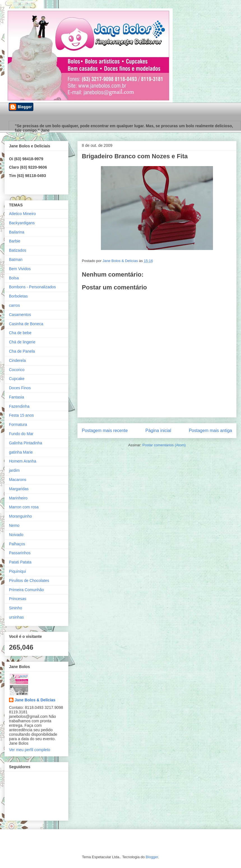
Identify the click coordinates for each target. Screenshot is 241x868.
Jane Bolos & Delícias (35, 700)
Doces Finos (20, 388)
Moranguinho (20, 516)
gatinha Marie (21, 452)
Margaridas (19, 489)
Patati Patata (20, 562)
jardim (14, 470)
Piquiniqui (18, 571)
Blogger (152, 857)
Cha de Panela (22, 351)
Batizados (18, 250)
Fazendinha (19, 406)
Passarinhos (20, 553)
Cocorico (17, 370)
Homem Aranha (23, 461)
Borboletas (18, 296)
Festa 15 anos (21, 415)
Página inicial (158, 431)
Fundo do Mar (21, 434)
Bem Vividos (20, 269)
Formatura (18, 424)
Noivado (16, 535)
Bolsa (14, 278)
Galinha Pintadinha (26, 443)
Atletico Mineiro (22, 214)
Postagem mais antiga (210, 431)
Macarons (18, 480)
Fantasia (17, 397)
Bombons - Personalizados (32, 287)
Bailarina (17, 232)
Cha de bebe (20, 333)
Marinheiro (18, 498)
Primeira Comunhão (26, 590)
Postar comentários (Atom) (164, 445)
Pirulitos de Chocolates (29, 581)
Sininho (16, 608)
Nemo (14, 525)
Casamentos (20, 315)
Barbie (15, 241)
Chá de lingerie (22, 342)
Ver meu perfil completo (30, 750)
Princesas (18, 599)
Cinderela (17, 360)
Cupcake (17, 379)
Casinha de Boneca (26, 324)
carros (14, 305)
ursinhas (16, 617)
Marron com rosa (24, 507)
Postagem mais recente (105, 431)
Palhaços (17, 544)
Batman (16, 260)
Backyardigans (22, 223)
